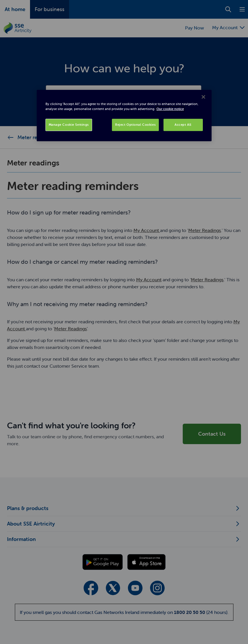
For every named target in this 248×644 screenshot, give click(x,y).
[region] (124, 116)
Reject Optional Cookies (135, 125)
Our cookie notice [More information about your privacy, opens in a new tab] (170, 109)
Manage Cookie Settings (69, 125)
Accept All (183, 125)
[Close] (203, 97)
